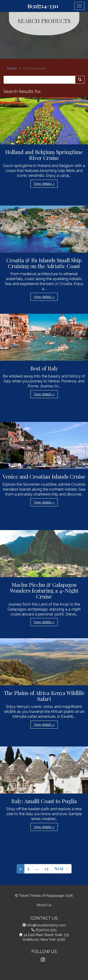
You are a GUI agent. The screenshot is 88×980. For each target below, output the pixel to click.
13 (46, 869)
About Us (44, 905)
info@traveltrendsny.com (46, 925)
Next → (61, 869)
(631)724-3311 (43, 6)
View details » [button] (44, 184)
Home (12, 68)
